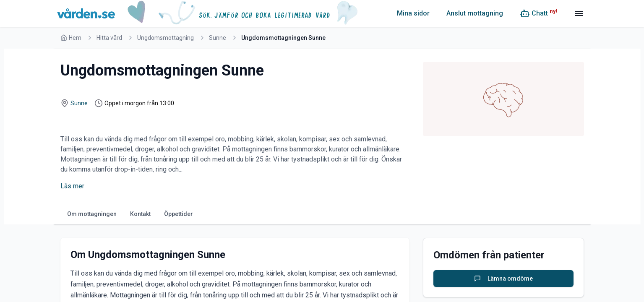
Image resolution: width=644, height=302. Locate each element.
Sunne (218, 38)
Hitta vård (109, 38)
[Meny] (579, 13)
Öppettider (179, 214)
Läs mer (72, 186)
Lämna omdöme (503, 279)
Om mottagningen (92, 214)
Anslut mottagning (475, 13)
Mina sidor (413, 13)
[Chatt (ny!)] (538, 13)
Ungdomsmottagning (166, 38)
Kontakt (140, 214)
